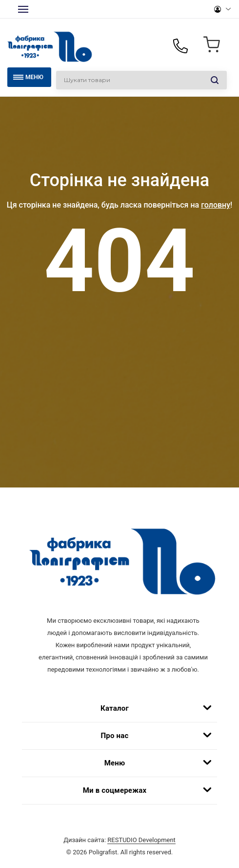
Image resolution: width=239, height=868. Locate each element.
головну (216, 205)
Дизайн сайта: (119, 840)
